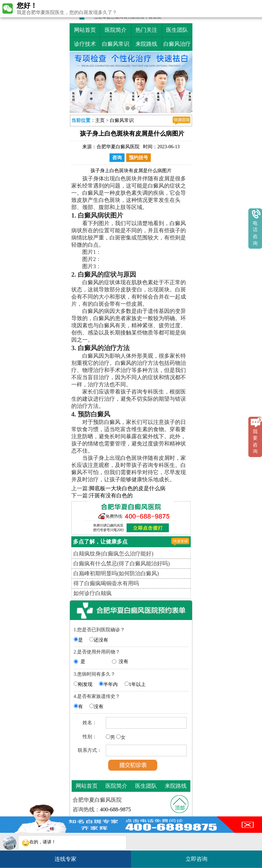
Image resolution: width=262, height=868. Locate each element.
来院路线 (146, 44)
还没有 (101, 640)
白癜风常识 (116, 44)
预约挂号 (139, 158)
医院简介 (116, 30)
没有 (123, 662)
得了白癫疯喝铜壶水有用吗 (106, 583)
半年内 (111, 684)
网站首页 (85, 30)
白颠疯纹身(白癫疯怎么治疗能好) (113, 554)
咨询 (117, 158)
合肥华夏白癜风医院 (118, 147)
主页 (100, 120)
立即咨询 (200, 856)
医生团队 (177, 30)
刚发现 (85, 684)
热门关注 (146, 30)
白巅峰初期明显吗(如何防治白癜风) (116, 573)
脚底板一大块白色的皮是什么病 (127, 488)
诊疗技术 (85, 44)
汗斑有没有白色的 (111, 495)
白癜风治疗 (177, 44)
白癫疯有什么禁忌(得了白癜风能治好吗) (122, 563)
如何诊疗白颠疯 (92, 593)
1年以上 (137, 684)
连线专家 (65, 859)
